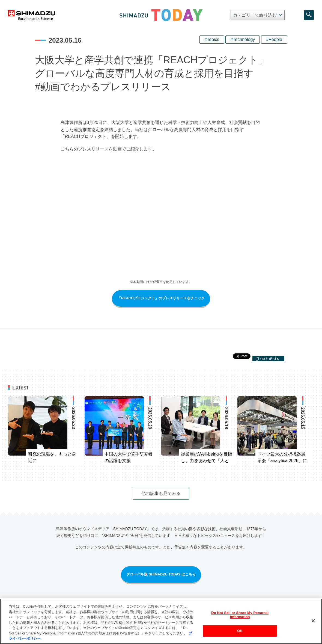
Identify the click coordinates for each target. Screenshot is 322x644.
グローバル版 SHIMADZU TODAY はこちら (161, 574)
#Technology (243, 39)
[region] (161, 621)
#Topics (212, 39)
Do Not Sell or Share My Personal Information (240, 615)
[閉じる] (313, 621)
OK (240, 631)
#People (274, 39)
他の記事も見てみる (161, 493)
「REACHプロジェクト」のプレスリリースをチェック (161, 298)
